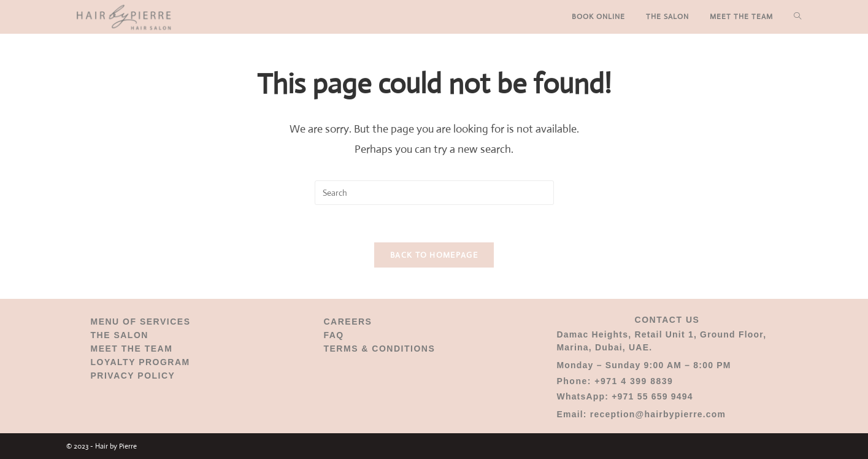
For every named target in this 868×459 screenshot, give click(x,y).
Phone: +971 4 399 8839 (615, 381)
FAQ (333, 335)
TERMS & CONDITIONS (379, 349)
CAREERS (348, 322)
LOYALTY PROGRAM (140, 362)
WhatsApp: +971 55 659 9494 (624, 396)
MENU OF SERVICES (141, 322)
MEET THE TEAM (132, 349)
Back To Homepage (434, 255)
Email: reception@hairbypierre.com (641, 414)
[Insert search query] (434, 193)
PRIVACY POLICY (133, 376)
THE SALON (120, 335)
